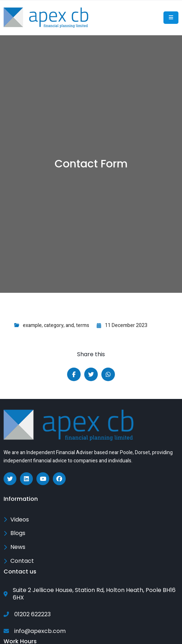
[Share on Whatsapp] (108, 374)
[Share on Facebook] (74, 374)
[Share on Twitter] (91, 374)
